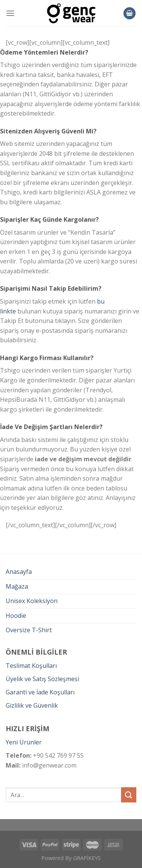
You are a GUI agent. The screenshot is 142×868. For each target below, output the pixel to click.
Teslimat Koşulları (31, 666)
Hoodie (16, 616)
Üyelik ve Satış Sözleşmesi (42, 679)
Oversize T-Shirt (29, 630)
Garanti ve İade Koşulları (40, 692)
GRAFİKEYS (87, 858)
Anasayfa (19, 572)
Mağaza (17, 586)
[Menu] (10, 13)
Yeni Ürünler (24, 742)
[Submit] (129, 795)
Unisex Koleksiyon (32, 601)
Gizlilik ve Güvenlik (32, 705)
